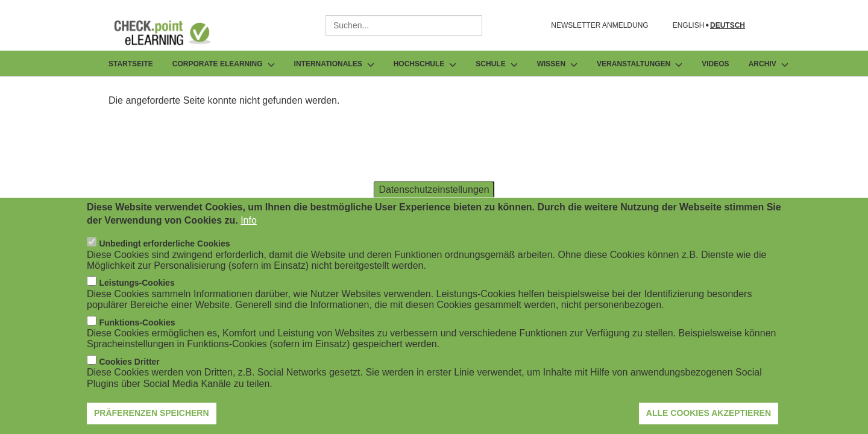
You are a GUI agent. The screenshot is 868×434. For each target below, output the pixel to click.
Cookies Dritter (129, 367)
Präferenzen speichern (152, 418)
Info (249, 226)
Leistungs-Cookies (137, 288)
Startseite (131, 64)
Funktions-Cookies (137, 328)
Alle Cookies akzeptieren (709, 418)
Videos (715, 64)
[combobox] (404, 25)
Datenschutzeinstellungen (434, 194)
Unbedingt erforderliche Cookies (164, 249)
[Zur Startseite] (171, 33)
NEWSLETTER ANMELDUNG (599, 25)
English (689, 26)
